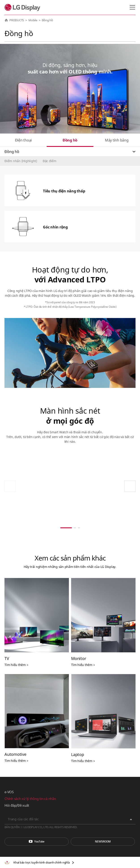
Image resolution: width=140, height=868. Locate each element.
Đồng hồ (70, 140)
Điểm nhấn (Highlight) (21, 161)
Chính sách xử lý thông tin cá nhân (30, 799)
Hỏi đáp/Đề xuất (17, 805)
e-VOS (9, 792)
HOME (6, 20)
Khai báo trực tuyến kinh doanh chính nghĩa (42, 862)
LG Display (23, 7)
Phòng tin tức (103, 842)
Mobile (33, 20)
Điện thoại (23, 140)
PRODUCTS (17, 20)
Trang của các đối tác (23, 819)
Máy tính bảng (117, 140)
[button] (130, 486)
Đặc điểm (50, 161)
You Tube (37, 842)
